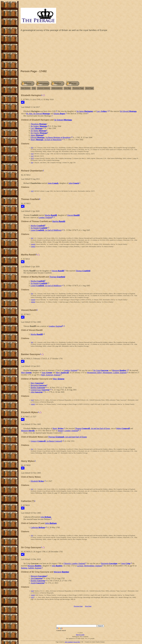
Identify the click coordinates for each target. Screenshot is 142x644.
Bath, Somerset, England (51, 375)
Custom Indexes (44, 88)
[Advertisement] (80, 51)
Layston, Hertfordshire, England (89, 566)
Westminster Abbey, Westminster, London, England (107, 373)
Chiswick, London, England (74, 563)
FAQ (34, 88)
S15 (32, 158)
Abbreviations (57, 88)
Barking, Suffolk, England (31, 568)
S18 (32, 400)
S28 (32, 597)
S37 (32, 154)
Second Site (77, 642)
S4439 (33, 244)
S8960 (33, 247)
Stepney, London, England (68, 431)
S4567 (33, 404)
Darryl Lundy (80, 635)
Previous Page (78, 88)
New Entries (26, 88)
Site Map (67, 88)
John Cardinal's (69, 642)
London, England (45, 217)
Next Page (89, 88)
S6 (32, 148)
